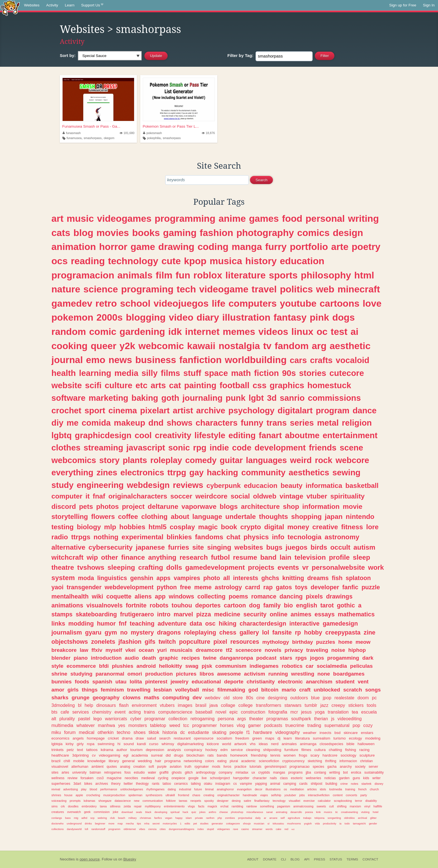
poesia (309, 812)
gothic (346, 605)
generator (217, 823)
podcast (266, 658)
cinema (123, 410)
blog (83, 233)
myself (114, 650)
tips (139, 823)
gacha (332, 767)
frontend (184, 795)
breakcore (64, 650)
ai (354, 332)
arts (158, 385)
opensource (204, 738)
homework (239, 755)
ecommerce (81, 666)
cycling (163, 778)
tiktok (154, 732)
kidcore (213, 744)
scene (351, 448)
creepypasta (343, 632)
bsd (337, 733)
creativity (173, 435)
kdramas (90, 801)
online (278, 614)
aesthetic (350, 346)
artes (65, 772)
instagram (223, 784)
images (185, 705)
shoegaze (105, 801)
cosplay (183, 527)
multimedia (62, 725)
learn (288, 738)
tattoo (167, 784)
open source (90, 859)
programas (277, 719)
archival (362, 818)
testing (63, 527)
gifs (150, 642)
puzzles (326, 642)
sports (283, 275)
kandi (141, 744)
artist (183, 410)
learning (95, 373)
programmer (204, 725)
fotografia (278, 712)
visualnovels (104, 605)
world (227, 744)
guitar (231, 460)
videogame (224, 289)
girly (80, 744)
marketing (108, 398)
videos (273, 332)
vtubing (365, 812)
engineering (100, 485)
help (89, 705)
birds (319, 547)
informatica (324, 486)
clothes (66, 448)
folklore (171, 801)
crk (63, 806)
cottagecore (233, 823)
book (229, 527)
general (128, 761)
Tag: (240, 55)
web (325, 289)
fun (183, 275)
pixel (220, 642)
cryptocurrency (294, 761)
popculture (195, 642)
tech (186, 289)
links (58, 623)
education (302, 261)
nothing (106, 537)
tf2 (229, 650)
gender (373, 823)
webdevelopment (129, 587)
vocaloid (353, 360)
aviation (176, 767)
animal (275, 784)
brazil (56, 761)
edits (187, 823)
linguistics (112, 578)
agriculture (294, 818)
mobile (79, 761)
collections (58, 829)
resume (245, 557)
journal (67, 360)
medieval (148, 778)
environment (144, 705)
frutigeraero (137, 614)
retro (106, 303)
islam (189, 818)
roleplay (166, 460)
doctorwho (58, 823)
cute (171, 261)
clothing (154, 517)
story (109, 460)
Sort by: (68, 55)
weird (301, 460)
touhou (182, 605)
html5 (157, 527)
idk (175, 332)
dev (197, 697)
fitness (352, 527)
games (264, 218)
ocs (59, 261)
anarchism (319, 682)
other (110, 557)
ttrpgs (81, 537)
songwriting (334, 818)
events (288, 567)
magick (212, 806)
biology (89, 527)
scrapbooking (343, 801)
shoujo (247, 823)
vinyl (367, 806)
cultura (320, 750)
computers (253, 303)
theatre (63, 567)
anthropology (206, 772)
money (298, 527)
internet (202, 332)
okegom (109, 138)
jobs (302, 795)
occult (341, 547)
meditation (297, 789)
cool (143, 435)
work (376, 567)
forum (70, 732)
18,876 (208, 133)
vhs (253, 744)
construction (253, 712)
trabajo (307, 818)
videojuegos (181, 303)
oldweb (265, 496)
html (364, 275)
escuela (369, 712)
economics (60, 738)
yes (122, 725)
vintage (291, 496)
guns (356, 778)
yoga (320, 712)
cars (298, 360)
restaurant (182, 738)
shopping (306, 517)
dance (365, 410)
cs (235, 784)
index (201, 829)
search (165, 738)
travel (264, 289)
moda (86, 578)
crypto (251, 527)
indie (219, 448)
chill (67, 761)
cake (278, 829)
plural (234, 761)
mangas (279, 772)
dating (172, 789)
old (227, 698)
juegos (296, 547)
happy (179, 818)
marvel (183, 614)
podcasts (273, 725)
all (227, 578)
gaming (180, 233)
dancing (291, 596)
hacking (222, 472)
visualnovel (60, 767)
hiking (228, 623)
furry (276, 247)
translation (338, 712)
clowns (132, 697)
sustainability (374, 772)
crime (344, 784)
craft (305, 690)
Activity (52, 5)
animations (67, 605)
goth (170, 398)
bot (345, 772)
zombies (230, 818)
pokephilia (154, 138)
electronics (142, 472)
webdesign (148, 485)
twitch (167, 642)
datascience (123, 801)
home (345, 642)
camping (290, 784)
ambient (97, 767)
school (135, 303)
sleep (361, 557)
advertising (70, 789)
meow (363, 642)
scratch (353, 690)
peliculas (361, 666)
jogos (317, 658)
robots (159, 605)
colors (210, 761)
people (236, 732)
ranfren (210, 818)
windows (181, 596)
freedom (242, 738)
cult (331, 806)
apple (79, 795)
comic (103, 332)
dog (255, 605)
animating (281, 812)
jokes (203, 812)
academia (140, 755)
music (80, 218)
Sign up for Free (403, 5)
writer (377, 778)
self (283, 818)
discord (64, 506)
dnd (156, 423)
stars (286, 658)
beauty (291, 486)
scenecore (248, 650)
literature (246, 275)
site (198, 547)
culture (119, 385)
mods (216, 767)
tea (355, 712)
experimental (142, 537)
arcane (273, 818)
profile (339, 557)
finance (133, 557)
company (226, 772)
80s (249, 698)
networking (193, 761)
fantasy (290, 317)
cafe (65, 712)
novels (273, 650)
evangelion (244, 789)
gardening (142, 332)
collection (178, 719)
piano (81, 658)
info (278, 537)
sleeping (121, 567)
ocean (147, 650)
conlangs (57, 818)
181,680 (127, 133)
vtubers (167, 705)
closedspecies (331, 744)
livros (227, 767)
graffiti (164, 772)
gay (197, 472)
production (159, 674)
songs (373, 690)
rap (268, 587)
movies (113, 233)
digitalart (295, 410)
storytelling (70, 517)
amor (58, 690)
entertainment (350, 435)
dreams (318, 578)
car (310, 666)
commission (102, 812)
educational (206, 682)
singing (219, 547)
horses (227, 725)
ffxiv (97, 650)
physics (256, 537)
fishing (351, 750)
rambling (237, 806)
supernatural (337, 725)
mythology (276, 642)
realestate (344, 698)
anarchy (346, 767)
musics (328, 812)
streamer (257, 829)
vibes (142, 829)
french (363, 789)
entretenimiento (174, 806)
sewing (347, 472)
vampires (187, 578)
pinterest (156, 682)
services (81, 712)
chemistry (102, 712)
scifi (93, 385)
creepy (338, 705)
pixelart (155, 410)
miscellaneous (255, 812)
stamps (62, 614)
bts (54, 712)
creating (209, 795)
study (62, 485)
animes (301, 614)
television (310, 557)
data (196, 623)
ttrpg (177, 472)
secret (156, 823)
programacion (83, 275)
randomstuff (98, 829)
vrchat (224, 806)
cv (94, 755)
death (149, 658)
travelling (139, 690)
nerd (275, 744)
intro (164, 614)
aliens (143, 596)
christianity (261, 682)
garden (344, 778)
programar (155, 719)
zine (370, 632)
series (302, 423)
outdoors (299, 698)
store (238, 698)
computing (176, 697)
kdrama (107, 750)
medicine (227, 614)
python (167, 587)
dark (368, 658)
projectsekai (245, 818)
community (263, 472)
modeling (373, 738)
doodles (73, 806)
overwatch (74, 812)
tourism (136, 750)
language (207, 517)
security (255, 614)
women (290, 755)
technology (133, 261)
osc (210, 623)
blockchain (195, 755)
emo (96, 360)
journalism (67, 632)
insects (325, 733)
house (68, 795)
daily (258, 818)
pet (195, 823)
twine (210, 658)
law (84, 650)
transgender (84, 587)
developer (325, 587)
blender (61, 658)
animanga (308, 744)
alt (54, 719)
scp (93, 818)
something (267, 806)
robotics (292, 666)
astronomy (342, 537)
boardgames (349, 674)
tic (336, 812)
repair (138, 806)
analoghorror (225, 789)
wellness (58, 778)
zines (107, 472)
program (332, 410)
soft (151, 767)
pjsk (207, 666)
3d (272, 398)
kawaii (201, 346)
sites (55, 772)
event (120, 712)
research (194, 557)
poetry (366, 247)
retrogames (113, 772)
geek (87, 812)
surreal (157, 755)
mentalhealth (70, 596)
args (242, 719)
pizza (203, 614)
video (181, 317)
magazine (114, 778)
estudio (139, 772)
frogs (303, 755)
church (374, 789)
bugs (274, 547)
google (193, 778)
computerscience (175, 712)
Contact (370, 859)
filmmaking (231, 690)
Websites (32, 5)
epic (234, 712)
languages (266, 460)
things (90, 690)
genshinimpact (275, 767)
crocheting (93, 795)
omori (135, 674)
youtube (298, 303)
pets (86, 506)
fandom (292, 346)
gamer (254, 725)
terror (359, 801)
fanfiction (201, 360)
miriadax (242, 772)
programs (295, 772)
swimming (106, 744)
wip (92, 557)
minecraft (359, 289)
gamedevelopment (215, 567)
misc (208, 690)
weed (175, 725)
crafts (321, 360)
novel (221, 712)
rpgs (301, 658)
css (260, 385)
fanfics (158, 818)
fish (337, 578)
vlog (241, 725)
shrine (59, 674)
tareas (183, 801)
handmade (250, 795)
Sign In (429, 5)
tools (372, 705)
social (240, 496)
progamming (343, 658)
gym (111, 632)
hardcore (330, 755)
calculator (324, 801)
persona (226, 719)
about (180, 517)
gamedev (72, 303)
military (132, 818)
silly (150, 373)
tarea (103, 806)
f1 (248, 732)
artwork (241, 744)
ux (253, 772)
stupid (210, 829)
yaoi (57, 587)
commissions (334, 398)
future (198, 789)
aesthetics (309, 472)
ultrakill (170, 795)
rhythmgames (155, 789)
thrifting (331, 761)
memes (239, 332)
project (133, 506)
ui (268, 823)
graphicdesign (103, 435)
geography (106, 697)
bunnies (61, 682)
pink (319, 317)
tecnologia (304, 537)
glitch (189, 772)
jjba (309, 772)
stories (313, 373)
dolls (174, 567)
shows (180, 423)
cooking (69, 346)
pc (374, 698)
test (339, 332)
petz (70, 750)
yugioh (308, 823)
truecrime (295, 725)
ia (340, 823)
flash (124, 705)
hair (158, 761)
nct (293, 829)
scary (315, 755)
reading (88, 261)
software (68, 398)
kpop (195, 261)
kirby (70, 744)
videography (287, 732)
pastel (84, 719)
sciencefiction (269, 761)
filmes (306, 750)
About (253, 859)
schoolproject (220, 778)
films (171, 373)
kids (366, 778)
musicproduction (114, 795)
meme (203, 587)
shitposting (272, 750)
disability (371, 801)
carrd (253, 587)
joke (116, 812)
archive (211, 410)
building (331, 784)
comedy (201, 460)
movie (353, 506)
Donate (270, 859)
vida (317, 823)
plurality (67, 719)
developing (161, 812)
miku (56, 732)
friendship (259, 755)
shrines (56, 795)
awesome (229, 674)
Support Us (92, 5)
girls (73, 690)
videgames (223, 829)
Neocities (67, 859)
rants (156, 784)
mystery (142, 632)
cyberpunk (224, 486)
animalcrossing (303, 806)
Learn (70, 5)
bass (68, 818)
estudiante (198, 732)
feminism (112, 690)
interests (246, 578)
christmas (146, 818)
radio (60, 537)
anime (232, 218)
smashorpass (92, 138)
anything (162, 557)
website (67, 385)
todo (347, 823)
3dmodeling (63, 705)
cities (163, 829)
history (261, 261)
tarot (327, 605)
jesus (306, 712)
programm (114, 829)
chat (234, 537)
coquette (119, 596)
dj (279, 738)
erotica (356, 772)
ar (265, 818)
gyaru (93, 632)
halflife (378, 806)
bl (80, 705)
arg (319, 346)
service (237, 750)
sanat (269, 812)
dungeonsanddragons (181, 829)
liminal (209, 789)
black (148, 812)
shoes (140, 732)
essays (325, 614)
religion (357, 423)
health (64, 373)
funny (252, 423)
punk (236, 398)
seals (139, 812)
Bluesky (130, 859)
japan (334, 517)
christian (366, 761)
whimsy (168, 744)
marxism (355, 806)
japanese (150, 547)
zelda (127, 806)
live (204, 778)
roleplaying (200, 632)
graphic (169, 658)
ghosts (177, 772)
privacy (294, 650)
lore (372, 527)
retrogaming (203, 719)
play (84, 789)
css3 (100, 778)
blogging (146, 317)
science (101, 289)
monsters (138, 725)
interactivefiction (319, 795)
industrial (185, 789)
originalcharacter (228, 795)
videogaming (110, 755)
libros (207, 674)
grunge (80, 697)
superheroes (61, 784)
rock (324, 460)
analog (125, 767)
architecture (260, 506)
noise (338, 650)
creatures (58, 812)
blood (93, 789)
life (219, 303)
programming (185, 218)
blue (316, 698)
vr (305, 567)
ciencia (152, 829)
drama (127, 738)
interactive (304, 623)
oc (322, 332)
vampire (246, 784)
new (137, 801)
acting (135, 712)
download (127, 812)
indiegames (264, 666)
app (160, 596)
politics (296, 289)
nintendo (360, 517)
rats (210, 755)
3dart (77, 784)
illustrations (273, 789)
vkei (131, 650)
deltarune (163, 506)
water (152, 772)
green (257, 738)
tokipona (320, 818)
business (156, 360)
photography (265, 233)
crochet (66, 410)
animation (74, 247)
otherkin (106, 732)
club (112, 818)
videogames (124, 218)
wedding (145, 761)
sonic (179, 448)
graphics (287, 385)
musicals (181, 650)
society (360, 767)
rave (235, 829)
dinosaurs (106, 705)
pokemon (72, 317)
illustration (246, 317)
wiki (97, 596)
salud (151, 738)
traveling (317, 650)
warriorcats (116, 719)
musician (259, 823)
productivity (330, 823)
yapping (261, 784)
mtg (76, 818)
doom (363, 698)
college (245, 705)
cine (261, 698)
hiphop (357, 650)
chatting (335, 750)
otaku (208, 784)
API (307, 859)
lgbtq (62, 435)
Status (336, 859)
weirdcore (211, 496)
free (185, 587)
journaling (202, 398)
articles (312, 789)
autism (364, 547)
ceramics (181, 784)
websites (249, 547)
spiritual (175, 812)
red (286, 829)
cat (175, 385)
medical (87, 732)
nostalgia (239, 346)
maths (152, 697)
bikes (88, 784)
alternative (68, 547)
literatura (302, 738)
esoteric (297, 778)
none (324, 674)
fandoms (209, 537)
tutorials (255, 767)
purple (162, 767)
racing (364, 750)
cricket (113, 738)
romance (264, 596)
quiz (194, 812)
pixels (314, 596)
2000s (109, 317)
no (124, 632)
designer (223, 801)
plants (135, 460)
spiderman (135, 795)
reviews (188, 485)
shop (291, 506)
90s (289, 373)
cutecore (347, 373)
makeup (130, 423)
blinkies (179, 537)
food (292, 218)
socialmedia (332, 666)
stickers (356, 705)
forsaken (87, 778)
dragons (169, 632)
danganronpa (236, 658)
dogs (343, 317)
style (57, 666)
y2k (127, 346)
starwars (293, 705)
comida (96, 423)
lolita (136, 682)
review (72, 778)
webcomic (161, 346)
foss (127, 772)
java (214, 705)
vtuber (317, 496)
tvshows (91, 567)
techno (124, 732)
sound (129, 744)
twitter (128, 784)
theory (116, 784)
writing (364, 218)
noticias (330, 778)
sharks (60, 697)
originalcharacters (138, 496)
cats (61, 233)
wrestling (303, 674)
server (373, 767)
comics (313, 233)
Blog (295, 859)
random (69, 332)
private (199, 818)
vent (363, 682)
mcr (294, 712)
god (253, 690)
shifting (342, 806)
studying (81, 674)
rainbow (252, 806)
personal (325, 218)
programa (173, 761)
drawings (339, 596)
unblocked (327, 690)
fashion (216, 233)
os (285, 789)
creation (139, 767)
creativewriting (349, 812)
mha (147, 823)
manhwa (107, 725)
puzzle (371, 587)
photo (212, 578)
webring (102, 818)
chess (228, 632)
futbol (220, 557)
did (168, 755)
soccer (181, 496)
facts (201, 806)
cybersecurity (111, 547)
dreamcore (209, 650)
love (372, 303)
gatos (284, 587)
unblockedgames (132, 789)
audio (132, 658)
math (241, 373)
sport (95, 410)
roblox (208, 275)
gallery (249, 632)
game (143, 247)
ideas (263, 744)
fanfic (350, 587)
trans (277, 423)
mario (289, 690)
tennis (275, 755)
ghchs (270, 578)
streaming (103, 448)
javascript (146, 448)
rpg (200, 448)
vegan (169, 818)
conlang (320, 772)
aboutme (302, 435)
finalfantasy (262, 801)
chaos (196, 795)
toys (301, 587)
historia (170, 732)
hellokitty (171, 666)
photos (107, 506)
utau (121, 682)
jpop (327, 698)
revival (56, 789)
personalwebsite (338, 567)
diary (208, 317)
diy (57, 423)
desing (236, 801)
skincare (351, 733)
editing (242, 435)
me (72, 423)
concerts (352, 795)
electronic (290, 682)
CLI (284, 859)
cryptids (264, 772)
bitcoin (270, 690)
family (272, 605)
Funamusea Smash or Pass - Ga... (91, 126)
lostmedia (335, 789)
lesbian (163, 690)
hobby (313, 632)
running (278, 674)
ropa (91, 744)
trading (314, 725)
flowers (103, 517)
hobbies (132, 527)
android (146, 666)
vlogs (191, 806)
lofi (87, 829)
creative (325, 527)
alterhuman (80, 767)
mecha (130, 823)
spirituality (348, 496)
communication (153, 801)
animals (135, 275)
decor (259, 789)
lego (98, 719)
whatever (86, 725)
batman (95, 772)
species (318, 767)
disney (379, 784)
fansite (282, 632)
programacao (300, 767)
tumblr (311, 705)
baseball (204, 712)
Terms (352, 859)
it (88, 496)
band (268, 557)
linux (302, 332)
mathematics (356, 614)
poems (238, 596)
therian (321, 719)
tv (267, 346)
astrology (228, 587)
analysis (174, 750)
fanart (270, 435)
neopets (196, 801)
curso (154, 744)
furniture (291, 750)
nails (273, 778)
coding (213, 247)
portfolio (309, 247)
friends (323, 448)
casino (245, 829)
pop (356, 725)
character (260, 778)
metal (328, 423)
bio (288, 605)
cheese (223, 812)
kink (318, 812)
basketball (362, 486)
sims (54, 806)
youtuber (290, 795)
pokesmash (153, 133)
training (350, 789)
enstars (367, 733)
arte (340, 247)
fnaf (99, 496)
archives (102, 784)
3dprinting (80, 755)
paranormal (110, 674)
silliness (115, 806)
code (242, 448)
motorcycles (170, 823)
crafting (151, 567)
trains (149, 712)
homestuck (329, 385)
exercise (309, 801)
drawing (176, 247)
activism (255, 674)
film (164, 275)
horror (113, 247)
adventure (172, 623)
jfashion (130, 642)
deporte (234, 682)
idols (323, 789)
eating (222, 761)
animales (289, 744)
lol (266, 632)
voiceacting (59, 801)
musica (226, 261)
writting (335, 772)
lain (285, 557)
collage (228, 705)
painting (200, 385)
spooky (209, 801)
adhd (84, 818)
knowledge (97, 761)
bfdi (104, 666)
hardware (263, 732)
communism (231, 666)
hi (119, 744)
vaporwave (199, 506)
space (216, 373)
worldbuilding (256, 360)
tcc (186, 725)
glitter (373, 818)
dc (183, 732)
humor (106, 623)
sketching (315, 761)
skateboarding (96, 614)
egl (126, 755)
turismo (340, 738)
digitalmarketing (190, 744)
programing (147, 289)
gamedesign (340, 623)
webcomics (74, 460)
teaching (142, 623)
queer (104, 346)
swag (192, 666)
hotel (375, 812)
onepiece (178, 778)
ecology (355, 738)
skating (219, 732)
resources (245, 642)
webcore (352, 460)
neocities (131, 778)
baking (145, 398)
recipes (191, 658)
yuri (162, 650)
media (126, 373)
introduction (106, 658)
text (80, 750)
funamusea (74, 138)
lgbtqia (57, 744)
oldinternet (130, 829)
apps (163, 578)
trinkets (58, 750)
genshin (142, 578)
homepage (96, 738)
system (63, 578)
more (111, 823)
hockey (211, 750)
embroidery (89, 806)
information (321, 506)
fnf (123, 623)
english (307, 605)
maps (270, 738)
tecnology (279, 801)
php (220, 818)
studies (204, 823)
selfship (276, 795)
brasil (201, 705)
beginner (100, 823)
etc (141, 385)
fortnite (136, 605)
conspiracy (193, 750)
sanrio (292, 398)
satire (247, 801)
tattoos (92, 750)
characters (216, 423)
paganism (284, 806)
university (79, 772)
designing (278, 698)
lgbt (256, 398)
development (280, 448)
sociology (348, 755)
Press (320, 859)
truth (188, 767)
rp (298, 632)
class (284, 778)
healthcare (60, 755)
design (348, 233)
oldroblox (349, 818)
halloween (366, 744)
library (114, 761)
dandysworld (74, 829)
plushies (123, 666)
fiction (266, 373)
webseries (314, 778)
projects (261, 567)
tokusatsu (278, 823)
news (120, 360)
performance (109, 789)
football (235, 385)
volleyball (187, 690)
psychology (252, 410)
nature (66, 289)
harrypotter (241, 778)
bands (222, 755)
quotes (112, 767)
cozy (368, 725)
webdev (213, 698)
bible (350, 744)
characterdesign (263, 623)
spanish (102, 682)
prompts (75, 801)
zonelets (103, 642)
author (122, 750)
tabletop (158, 725)
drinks (88, 823)
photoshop (237, 812)
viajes (264, 795)
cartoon (235, 605)
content (338, 795)
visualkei (295, 801)
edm (224, 750)
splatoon (358, 578)
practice (240, 767)
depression (155, 750)
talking (196, 784)
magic (208, 527)
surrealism (322, 738)
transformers (269, 705)
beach (122, 818)
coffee (128, 517)
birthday (303, 642)
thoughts (273, 517)
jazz (324, 705)
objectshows (70, 642)
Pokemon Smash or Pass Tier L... (171, 126)
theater (256, 719)
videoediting (349, 719)
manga (247, 247)
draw (140, 738)
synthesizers (154, 795)
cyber (136, 719)
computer (67, 496)
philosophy (326, 275)
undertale (240, 517)
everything (72, 472)
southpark (301, 719)
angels (78, 738)
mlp (110, 527)
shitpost (316, 784)
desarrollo (296, 812)
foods (82, 682)
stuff (192, 373)
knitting (293, 578)
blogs (229, 506)
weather (310, 733)
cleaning (253, 750)
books (146, 233)
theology (142, 784)
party (364, 795)
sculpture (367, 755)
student (345, 682)
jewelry (180, 682)
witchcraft (67, 557)
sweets (321, 806)
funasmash (72, 133)
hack (185, 812)
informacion (348, 761)
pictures (186, 674)
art (57, 218)
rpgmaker (202, 767)
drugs (178, 755)
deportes (208, 605)
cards (303, 784)
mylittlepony (153, 806)
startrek (366, 784)
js (333, 719)
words (269, 829)
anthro (212, 812)
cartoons (340, 303)
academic (248, 761)
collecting (211, 596)
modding (81, 623)
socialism (225, 738)
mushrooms (294, 823)
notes (354, 784)
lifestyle (210, 435)
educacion (261, 486)
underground (74, 823)
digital (274, 527)
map (120, 823)
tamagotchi (359, 823)
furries (178, 547)
